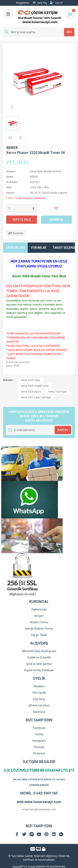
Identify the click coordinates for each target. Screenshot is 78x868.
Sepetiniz (39, 712)
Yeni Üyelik (39, 693)
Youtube (39, 747)
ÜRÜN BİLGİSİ (15, 248)
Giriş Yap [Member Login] (40, 3)
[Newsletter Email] (39, 430)
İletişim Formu (39, 622)
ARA (69, 32)
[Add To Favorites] (56, 208)
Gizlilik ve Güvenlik (39, 657)
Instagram (39, 741)
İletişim (39, 616)
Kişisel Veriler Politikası (39, 670)
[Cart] (70, 14)
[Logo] (39, 16)
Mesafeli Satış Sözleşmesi (39, 651)
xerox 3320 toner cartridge (36, 397)
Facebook (39, 728)
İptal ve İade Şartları (39, 664)
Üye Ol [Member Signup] (56, 3)
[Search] (39, 32)
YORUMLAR (39, 248)
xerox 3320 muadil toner (35, 386)
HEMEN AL (57, 220)
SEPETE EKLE (22, 220)
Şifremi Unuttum (39, 705)
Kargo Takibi (39, 635)
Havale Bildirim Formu (39, 629)
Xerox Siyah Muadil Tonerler (45, 171)
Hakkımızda (39, 609)
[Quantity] (22, 208)
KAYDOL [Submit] (63, 430)
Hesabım (39, 686)
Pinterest (39, 753)
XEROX (12, 148)
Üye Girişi (39, 699)
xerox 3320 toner (30, 380)
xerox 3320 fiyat (57, 392)
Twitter (39, 734)
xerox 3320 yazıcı (31, 392)
